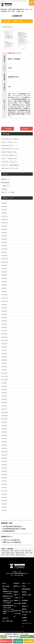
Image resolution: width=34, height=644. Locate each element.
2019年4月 (4, 478)
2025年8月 (4, 229)
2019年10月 (4, 458)
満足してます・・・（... (10, 145)
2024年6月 (4, 275)
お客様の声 (4, 189)
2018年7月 (4, 494)
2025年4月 (4, 242)
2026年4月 (4, 203)
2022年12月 (4, 334)
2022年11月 (4, 337)
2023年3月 (4, 324)
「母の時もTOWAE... (10, 159)
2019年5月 (4, 474)
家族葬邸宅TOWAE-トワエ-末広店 (8, 597)
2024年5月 (4, 278)
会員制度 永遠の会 (27, 596)
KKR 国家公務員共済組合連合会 (12, 526)
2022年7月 (4, 350)
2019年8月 (4, 465)
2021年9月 (4, 383)
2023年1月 (4, 331)
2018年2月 (4, 504)
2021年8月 (4, 386)
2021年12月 (4, 373)
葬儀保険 (24, 609)
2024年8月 (4, 269)
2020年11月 (4, 416)
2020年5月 (4, 435)
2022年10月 (4, 340)
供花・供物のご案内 (8, 621)
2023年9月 (4, 304)
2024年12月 (4, 255)
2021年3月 (4, 403)
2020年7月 (4, 429)
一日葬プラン (17, 598)
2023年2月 (4, 327)
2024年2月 (4, 288)
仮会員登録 (25, 600)
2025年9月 (4, 226)
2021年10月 (4, 380)
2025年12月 (4, 216)
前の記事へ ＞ (27, 129)
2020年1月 (4, 448)
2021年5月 (4, 396)
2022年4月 (4, 360)
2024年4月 (4, 282)
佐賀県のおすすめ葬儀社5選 (11, 540)
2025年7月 (4, 233)
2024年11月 (4, 259)
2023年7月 (4, 311)
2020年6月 (4, 432)
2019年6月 (4, 471)
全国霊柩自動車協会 (9, 531)
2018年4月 (4, 497)
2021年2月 (4, 406)
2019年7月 (4, 468)
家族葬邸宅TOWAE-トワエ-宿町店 (8, 602)
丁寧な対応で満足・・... (10, 152)
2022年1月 (4, 370)
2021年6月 (4, 393)
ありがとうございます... (10, 168)
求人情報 (24, 620)
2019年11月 (4, 455)
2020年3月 (4, 442)
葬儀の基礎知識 (5, 182)
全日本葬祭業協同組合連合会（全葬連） (15, 529)
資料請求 (24, 603)
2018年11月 (4, 491)
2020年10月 (4, 419)
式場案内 (5, 589)
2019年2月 (4, 484)
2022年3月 (4, 363)
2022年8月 (4, 347)
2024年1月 (4, 291)
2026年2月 (4, 210)
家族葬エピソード (6, 179)
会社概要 (24, 618)
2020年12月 (4, 412)
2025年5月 (4, 239)
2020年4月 (4, 438)
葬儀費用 (16, 592)
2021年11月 (4, 376)
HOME (4, 583)
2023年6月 (4, 314)
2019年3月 (4, 481)
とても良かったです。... (10, 142)
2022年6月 (4, 354)
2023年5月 (4, 318)
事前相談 (24, 592)
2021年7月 (4, 389)
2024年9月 (4, 265)
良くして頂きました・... (10, 162)
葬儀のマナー (6, 186)
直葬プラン (17, 595)
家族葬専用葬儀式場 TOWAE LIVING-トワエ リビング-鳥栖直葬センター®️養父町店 (8, 609)
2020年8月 (4, 425)
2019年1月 (4, 488)
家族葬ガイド (25, 606)
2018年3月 (4, 501)
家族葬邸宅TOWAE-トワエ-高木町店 (8, 592)
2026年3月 (4, 206)
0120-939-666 (19, 575)
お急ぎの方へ (6, 618)
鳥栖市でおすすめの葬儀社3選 (12, 542)
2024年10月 (4, 262)
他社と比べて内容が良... (10, 139)
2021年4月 (4, 399)
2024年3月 (4, 285)
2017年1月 (4, 510)
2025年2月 (4, 249)
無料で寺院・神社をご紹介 (27, 613)
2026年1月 (4, 213)
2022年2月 (4, 367)
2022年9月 (4, 344)
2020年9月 (4, 422)
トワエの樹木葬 (17, 615)
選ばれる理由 (6, 586)
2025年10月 (4, 223)
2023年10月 (4, 301)
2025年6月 (4, 236)
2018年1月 (4, 507)
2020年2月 (4, 445)
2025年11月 (4, 219)
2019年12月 (4, 452)
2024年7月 (4, 272)
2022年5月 (4, 357)
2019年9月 (4, 461)
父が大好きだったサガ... (10, 149)
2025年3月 (4, 246)
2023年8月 (4, 308)
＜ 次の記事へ (8, 129)
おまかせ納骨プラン (17, 605)
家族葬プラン (17, 600)
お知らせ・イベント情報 (8, 192)
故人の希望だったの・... (10, 155)
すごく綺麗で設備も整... (10, 165)
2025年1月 (4, 252)
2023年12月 (4, 295)
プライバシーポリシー (27, 625)
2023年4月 (4, 321)
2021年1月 (4, 409)
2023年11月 (4, 298)
